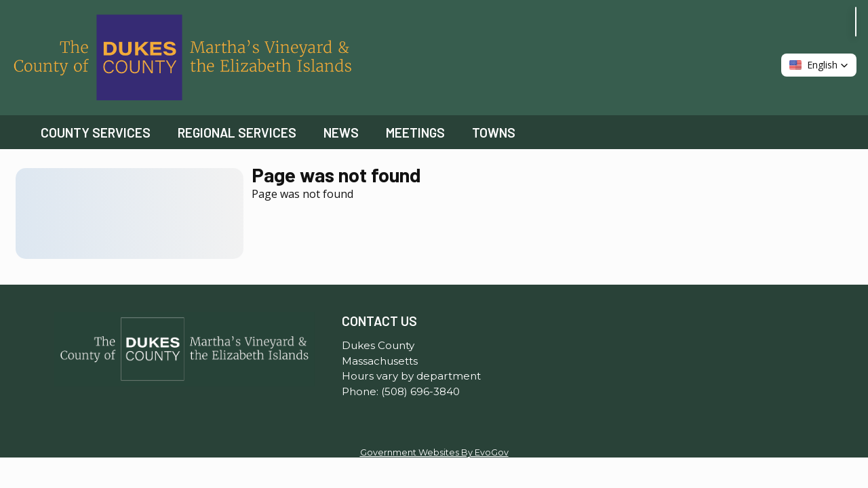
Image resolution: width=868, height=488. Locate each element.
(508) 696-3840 (420, 391)
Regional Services (237, 133)
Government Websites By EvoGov (434, 452)
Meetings (415, 133)
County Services (96, 133)
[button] (819, 65)
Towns (494, 133)
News (341, 133)
